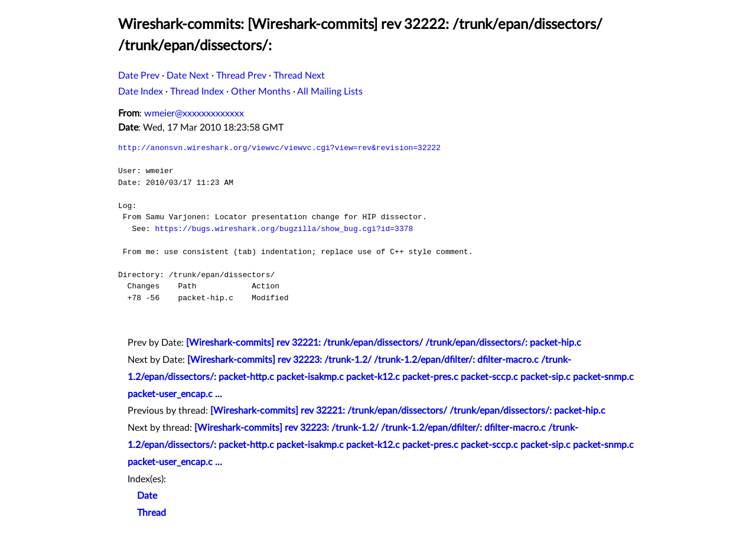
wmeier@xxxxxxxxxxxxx (194, 113)
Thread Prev (241, 76)
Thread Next (299, 76)
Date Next (188, 76)
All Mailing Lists (330, 92)
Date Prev (139, 76)
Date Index (141, 92)
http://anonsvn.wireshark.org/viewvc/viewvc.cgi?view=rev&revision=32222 (279, 148)
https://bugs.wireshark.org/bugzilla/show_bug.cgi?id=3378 (284, 229)
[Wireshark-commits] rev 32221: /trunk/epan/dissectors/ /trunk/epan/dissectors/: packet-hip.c (384, 343)
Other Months (261, 92)
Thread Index (197, 92)
